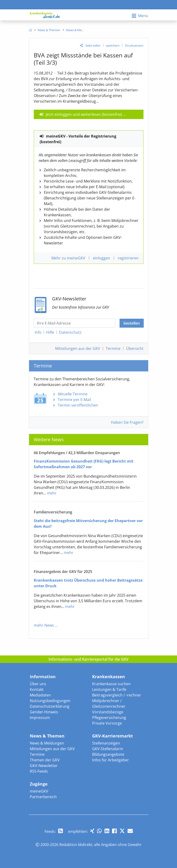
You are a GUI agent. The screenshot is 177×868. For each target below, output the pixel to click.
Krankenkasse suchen (111, 684)
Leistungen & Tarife (109, 689)
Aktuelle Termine (73, 394)
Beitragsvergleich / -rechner (117, 695)
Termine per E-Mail (74, 400)
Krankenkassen (109, 677)
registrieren (128, 258)
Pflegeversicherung (109, 718)
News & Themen (47, 736)
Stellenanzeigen (106, 743)
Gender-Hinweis (44, 712)
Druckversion (134, 45)
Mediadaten (40, 695)
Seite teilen (93, 45)
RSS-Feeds (39, 771)
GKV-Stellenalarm (108, 749)
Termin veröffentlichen (78, 405)
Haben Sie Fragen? (127, 422)
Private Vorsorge (107, 723)
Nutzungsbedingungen (50, 701)
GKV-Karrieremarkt (113, 736)
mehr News (44, 625)
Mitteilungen (78, 348)
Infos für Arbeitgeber (111, 760)
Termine (113, 348)
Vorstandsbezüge (108, 712)
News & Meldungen (47, 743)
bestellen (132, 323)
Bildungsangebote (108, 754)
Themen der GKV (45, 760)
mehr (52, 493)
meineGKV (39, 791)
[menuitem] (30, 30)
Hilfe (50, 332)
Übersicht (135, 348)
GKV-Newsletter (44, 766)
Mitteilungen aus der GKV (52, 749)
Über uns (38, 684)
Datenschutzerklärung (50, 706)
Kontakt (37, 689)
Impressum (40, 718)
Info (38, 332)
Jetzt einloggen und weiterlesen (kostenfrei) (84, 114)
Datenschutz (70, 332)
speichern (113, 45)
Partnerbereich (43, 797)
